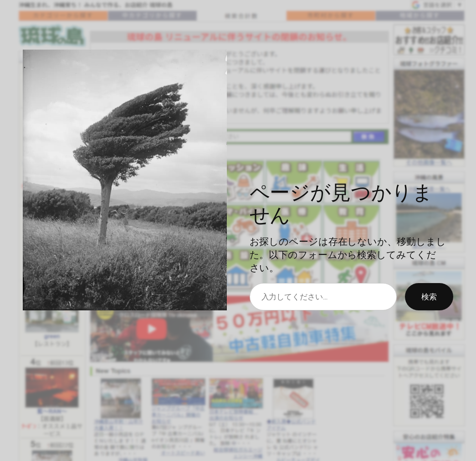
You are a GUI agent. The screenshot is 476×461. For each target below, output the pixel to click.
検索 (429, 296)
